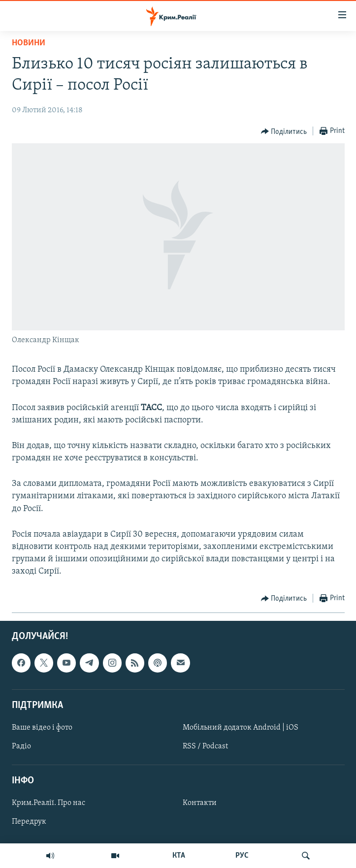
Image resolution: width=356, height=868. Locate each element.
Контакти (200, 803)
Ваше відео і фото (42, 728)
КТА (179, 856)
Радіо (21, 746)
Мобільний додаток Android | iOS (241, 728)
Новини (29, 43)
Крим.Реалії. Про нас (49, 803)
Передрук (29, 822)
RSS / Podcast (205, 746)
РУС (242, 856)
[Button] (284, 131)
